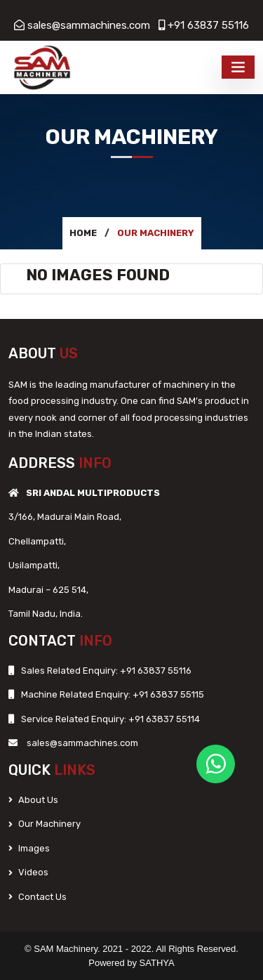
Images (29, 848)
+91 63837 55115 (167, 694)
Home (83, 233)
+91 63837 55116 (208, 25)
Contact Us (38, 897)
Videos (28, 872)
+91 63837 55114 (163, 719)
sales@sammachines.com (89, 25)
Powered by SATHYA (131, 963)
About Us (33, 800)
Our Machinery (45, 824)
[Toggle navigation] (238, 67)
